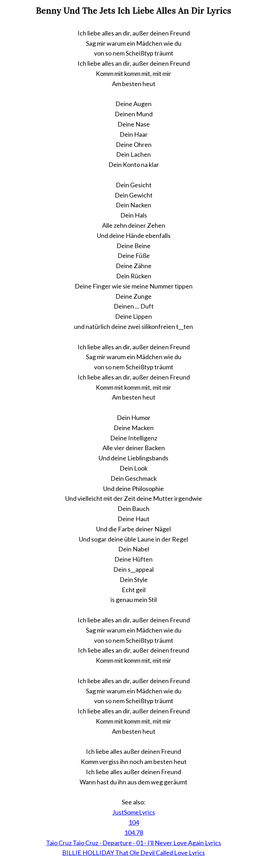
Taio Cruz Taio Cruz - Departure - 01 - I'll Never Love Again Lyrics (133, 843)
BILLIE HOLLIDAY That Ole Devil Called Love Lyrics (133, 853)
